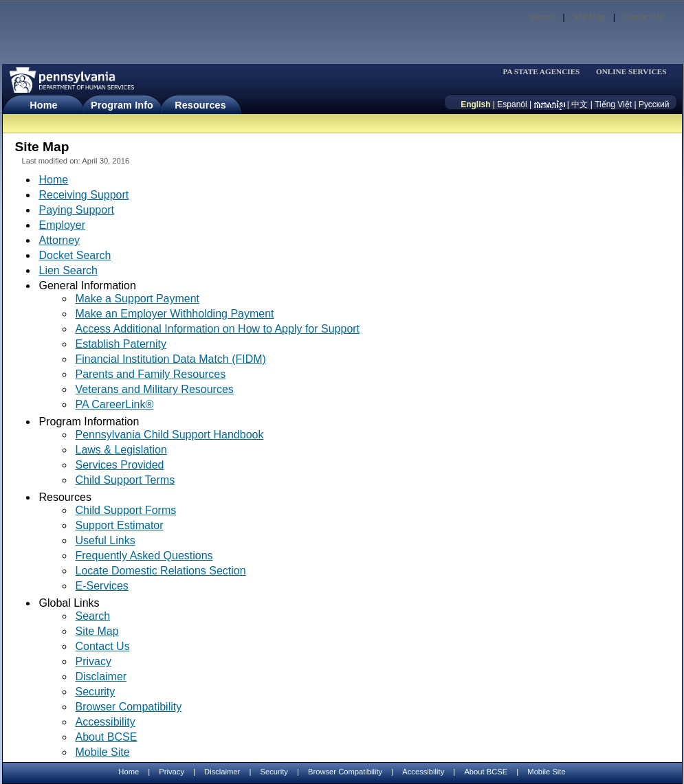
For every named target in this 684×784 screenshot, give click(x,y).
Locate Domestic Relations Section (161, 571)
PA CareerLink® (115, 405)
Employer (63, 225)
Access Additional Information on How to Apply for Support (218, 329)
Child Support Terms (125, 480)
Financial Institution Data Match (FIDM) (171, 359)
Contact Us (643, 17)
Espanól (512, 104)
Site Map (589, 17)
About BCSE (107, 737)
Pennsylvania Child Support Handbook (170, 435)
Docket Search (75, 255)
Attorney (60, 240)
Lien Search (68, 270)
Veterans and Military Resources (155, 389)
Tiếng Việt (613, 104)
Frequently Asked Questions (144, 556)
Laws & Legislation (121, 450)
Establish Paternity (121, 344)
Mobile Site (103, 752)
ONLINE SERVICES (631, 72)
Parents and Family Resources (151, 374)
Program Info (122, 105)
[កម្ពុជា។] (550, 104)
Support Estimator (120, 525)
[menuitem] (546, 72)
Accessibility (106, 722)
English (475, 104)
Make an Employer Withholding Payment (175, 314)
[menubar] (546, 72)
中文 (580, 104)
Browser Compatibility (129, 707)
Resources (200, 105)
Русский (654, 104)
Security (96, 692)
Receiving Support (84, 195)
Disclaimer (101, 676)
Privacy (93, 662)
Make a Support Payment (138, 299)
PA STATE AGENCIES (541, 72)
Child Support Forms (126, 510)
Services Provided (120, 465)
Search (542, 17)
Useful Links (106, 540)
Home (43, 105)
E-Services (102, 586)
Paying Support (77, 210)
